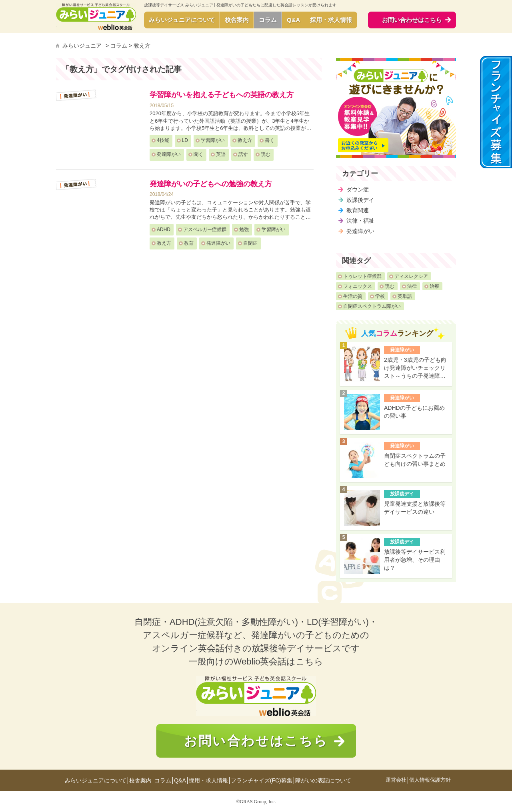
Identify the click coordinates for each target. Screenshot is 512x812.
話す (243, 154)
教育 (189, 243)
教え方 (245, 140)
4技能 (163, 140)
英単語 (405, 296)
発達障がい (169, 154)
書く (270, 140)
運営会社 (396, 780)
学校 (380, 296)
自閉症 (250, 243)
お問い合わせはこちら (256, 741)
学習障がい (213, 140)
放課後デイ (360, 200)
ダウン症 (358, 190)
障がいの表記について (323, 780)
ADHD (164, 229)
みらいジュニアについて (182, 20)
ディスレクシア (411, 276)
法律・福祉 (360, 221)
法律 (412, 286)
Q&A (293, 20)
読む (266, 154)
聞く (198, 154)
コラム (268, 20)
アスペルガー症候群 (205, 229)
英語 (221, 154)
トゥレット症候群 (362, 276)
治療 (434, 286)
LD (185, 140)
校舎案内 (237, 20)
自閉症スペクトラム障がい (372, 306)
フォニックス (358, 286)
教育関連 (358, 210)
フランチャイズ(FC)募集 (262, 780)
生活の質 (353, 296)
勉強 (244, 229)
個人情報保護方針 (430, 780)
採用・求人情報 (331, 20)
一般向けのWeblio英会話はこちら (256, 661)
